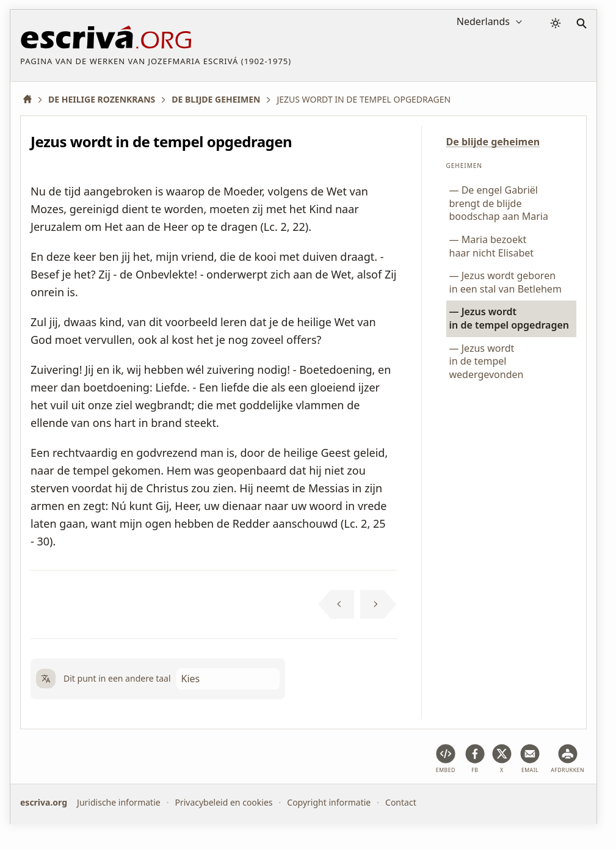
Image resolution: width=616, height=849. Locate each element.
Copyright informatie (329, 802)
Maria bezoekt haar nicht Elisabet (492, 246)
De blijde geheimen (493, 142)
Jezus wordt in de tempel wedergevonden (487, 361)
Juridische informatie (119, 802)
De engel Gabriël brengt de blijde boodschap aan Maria (499, 203)
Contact (401, 802)
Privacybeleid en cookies (223, 802)
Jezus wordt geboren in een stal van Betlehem (505, 282)
